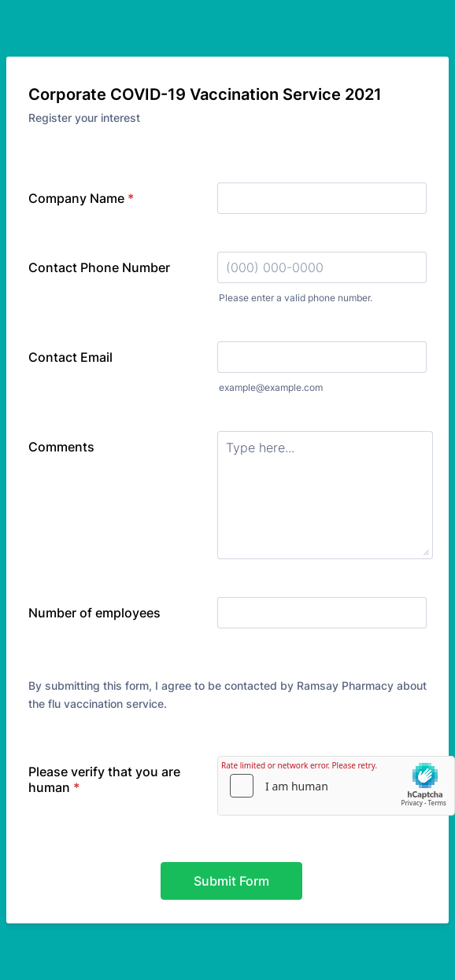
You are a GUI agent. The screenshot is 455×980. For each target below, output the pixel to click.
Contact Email (70, 357)
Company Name (81, 198)
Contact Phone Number (99, 267)
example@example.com (271, 387)
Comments (61, 447)
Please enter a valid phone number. (296, 298)
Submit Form (231, 881)
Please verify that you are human (104, 779)
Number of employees (94, 613)
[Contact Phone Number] (322, 267)
